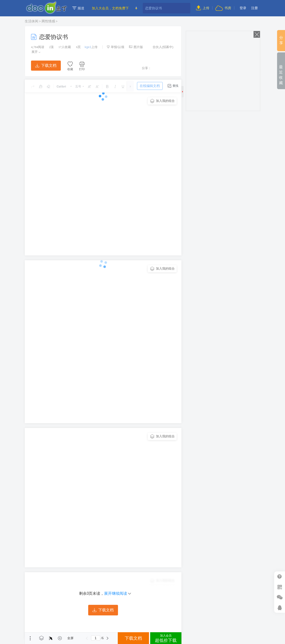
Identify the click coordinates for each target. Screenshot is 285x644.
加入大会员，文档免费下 (110, 8)
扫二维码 (280, 587)
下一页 (108, 638)
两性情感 (48, 21)
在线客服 (280, 608)
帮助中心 (280, 577)
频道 (78, 8)
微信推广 (280, 597)
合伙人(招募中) (161, 47)
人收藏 (65, 47)
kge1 (88, 47)
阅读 (38, 47)
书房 (223, 8)
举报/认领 (116, 47)
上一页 (87, 638)
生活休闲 (31, 21)
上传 (203, 8)
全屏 (70, 638)
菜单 (30, 638)
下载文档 (46, 65)
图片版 (136, 47)
